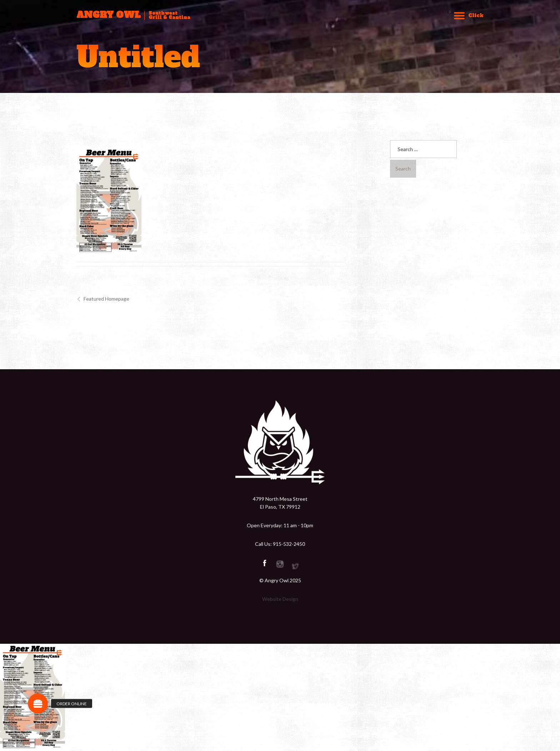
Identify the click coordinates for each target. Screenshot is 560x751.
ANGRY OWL (109, 15)
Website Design (280, 599)
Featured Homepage (106, 299)
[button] (38, 703)
